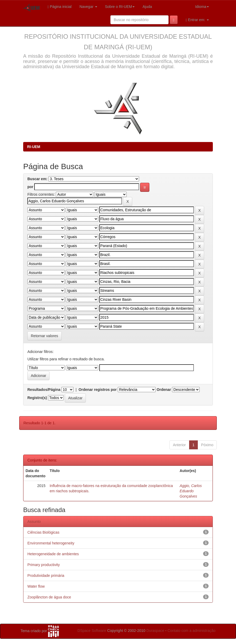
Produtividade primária (46, 576)
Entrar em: (197, 20)
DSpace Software (92, 631)
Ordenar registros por (98, 390)
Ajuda (147, 7)
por (30, 187)
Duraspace (155, 631)
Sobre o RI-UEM (120, 7)
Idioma (202, 7)
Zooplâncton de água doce (49, 597)
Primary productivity (44, 565)
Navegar (88, 7)
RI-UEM (34, 147)
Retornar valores (45, 336)
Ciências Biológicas (43, 532)
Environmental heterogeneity (51, 543)
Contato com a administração (191, 631)
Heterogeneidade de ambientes (53, 554)
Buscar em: (37, 179)
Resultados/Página (44, 390)
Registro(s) (37, 398)
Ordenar (164, 390)
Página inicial (60, 7)
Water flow (36, 586)
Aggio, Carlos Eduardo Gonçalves (191, 491)
